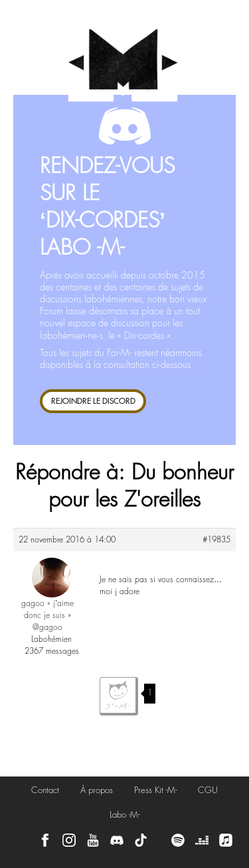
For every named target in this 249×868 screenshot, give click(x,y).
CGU (208, 790)
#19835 (216, 540)
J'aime (119, 696)
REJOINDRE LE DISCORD (93, 401)
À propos (97, 790)
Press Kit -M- (155, 790)
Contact (45, 790)
